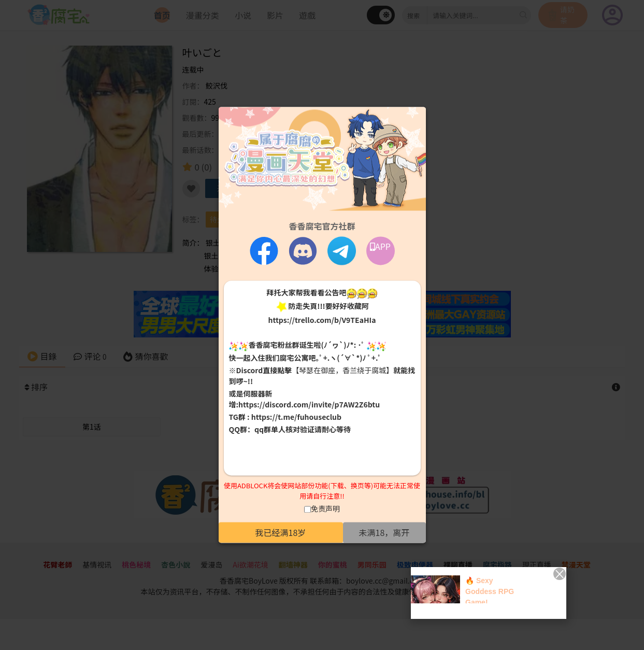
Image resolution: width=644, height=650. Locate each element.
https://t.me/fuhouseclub (296, 417)
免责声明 (325, 509)
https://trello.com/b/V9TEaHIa (322, 320)
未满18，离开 (384, 533)
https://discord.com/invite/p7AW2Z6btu (309, 404)
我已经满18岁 (281, 533)
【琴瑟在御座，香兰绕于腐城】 (342, 370)
